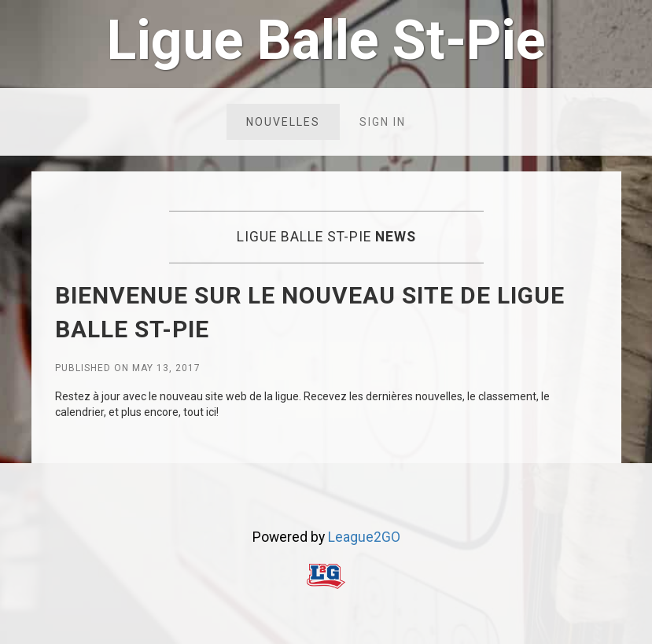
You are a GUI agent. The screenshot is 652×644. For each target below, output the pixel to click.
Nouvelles (283, 122)
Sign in (383, 122)
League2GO (364, 537)
